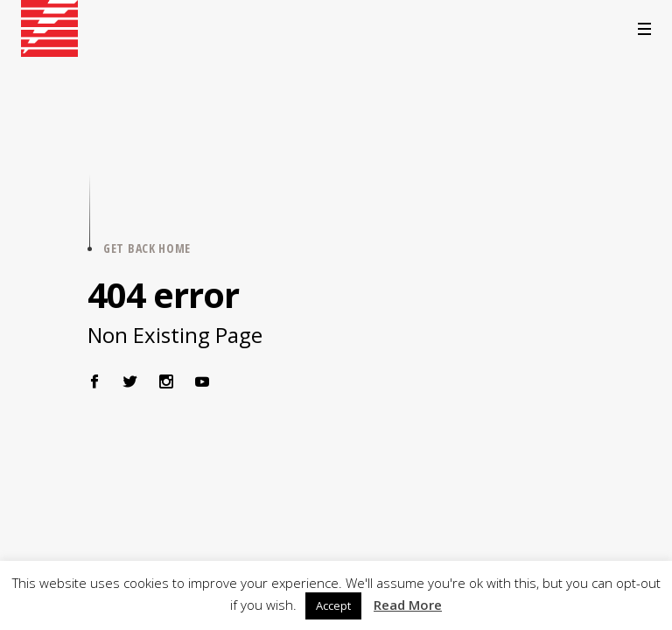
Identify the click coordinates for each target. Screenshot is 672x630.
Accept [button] (333, 605)
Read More (408, 605)
